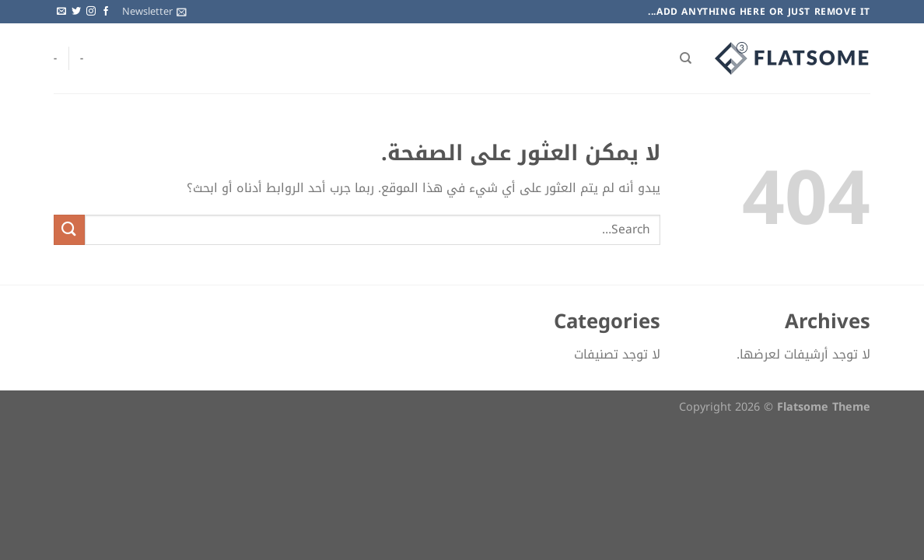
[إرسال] (69, 230)
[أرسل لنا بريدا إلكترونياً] (61, 12)
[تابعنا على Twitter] (76, 12)
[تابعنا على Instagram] (91, 12)
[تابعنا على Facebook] (106, 12)
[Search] (686, 58)
